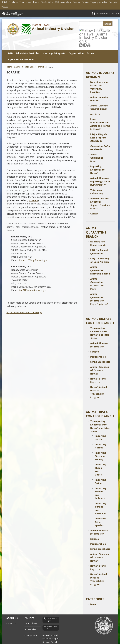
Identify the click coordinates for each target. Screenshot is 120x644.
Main (93, 591)
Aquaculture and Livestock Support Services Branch (51, 626)
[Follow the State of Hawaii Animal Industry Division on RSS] (85, 30)
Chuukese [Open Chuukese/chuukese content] (13, 2)
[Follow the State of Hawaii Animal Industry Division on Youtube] (93, 30)
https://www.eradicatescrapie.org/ (24, 299)
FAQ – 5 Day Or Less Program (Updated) (99, 125)
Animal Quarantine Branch (97, 145)
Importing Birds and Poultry (101, 443)
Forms (90, 40)
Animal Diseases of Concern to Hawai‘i (100, 544)
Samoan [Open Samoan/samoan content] (77, 2)
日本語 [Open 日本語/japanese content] (44, 2)
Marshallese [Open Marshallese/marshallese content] (66, 2)
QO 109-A (33, 187)
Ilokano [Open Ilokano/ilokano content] (36, 2)
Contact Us (11, 610)
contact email (52, 615)
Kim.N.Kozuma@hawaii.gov (32, 277)
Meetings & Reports (54, 40)
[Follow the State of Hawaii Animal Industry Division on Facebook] (89, 30)
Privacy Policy (31, 622)
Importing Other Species (101, 509)
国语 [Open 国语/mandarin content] (57, 2)
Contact (95, 201)
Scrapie (95, 339)
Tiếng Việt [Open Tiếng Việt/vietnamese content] (113, 2)
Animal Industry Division (53, 29)
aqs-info (95, 101)
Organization (76, 40)
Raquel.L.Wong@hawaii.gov (33, 247)
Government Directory (107, 14)
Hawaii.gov (12, 14)
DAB (10, 40)
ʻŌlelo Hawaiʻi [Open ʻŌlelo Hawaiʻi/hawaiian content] (25, 2)
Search (108, 24)
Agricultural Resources (21, 47)
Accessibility (30, 616)
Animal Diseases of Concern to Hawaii (100, 357)
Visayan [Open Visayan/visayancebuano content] (5, 7)
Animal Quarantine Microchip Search (100, 257)
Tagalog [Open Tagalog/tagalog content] (94, 2)
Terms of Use (31, 610)
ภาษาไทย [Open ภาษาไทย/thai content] (103, 2)
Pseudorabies (98, 344)
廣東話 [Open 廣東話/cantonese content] (4, 2)
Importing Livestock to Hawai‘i (97, 157)
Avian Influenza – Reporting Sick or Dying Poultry (100, 169)
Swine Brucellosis (100, 349)
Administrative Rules (28, 40)
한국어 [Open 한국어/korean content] (51, 2)
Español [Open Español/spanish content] (85, 2)
